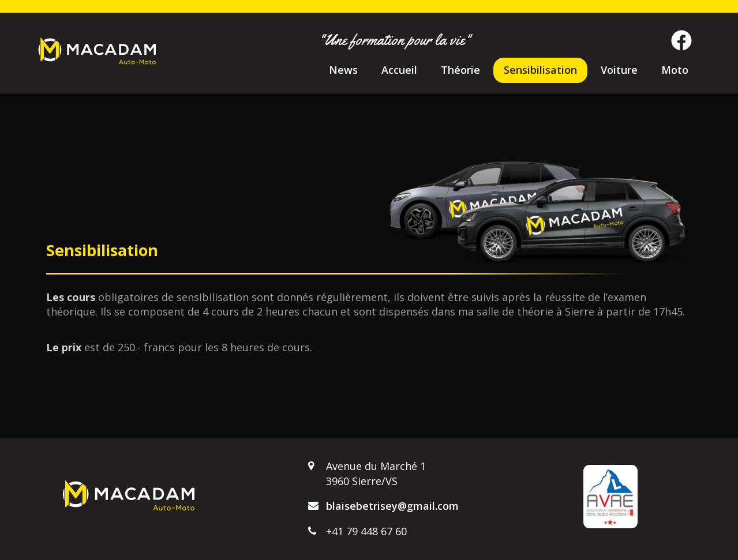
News (343, 70)
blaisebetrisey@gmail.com (392, 506)
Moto (675, 70)
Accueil (399, 70)
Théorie (460, 70)
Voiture (619, 70)
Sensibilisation (540, 70)
